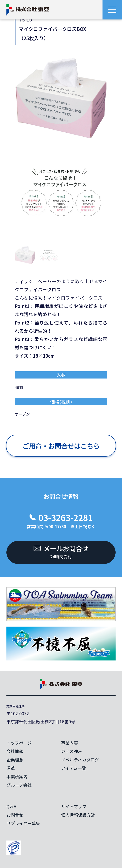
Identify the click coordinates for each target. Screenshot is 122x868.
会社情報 (15, 751)
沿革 (11, 768)
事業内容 (70, 743)
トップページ (19, 743)
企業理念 (15, 760)
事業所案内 (17, 776)
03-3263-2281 (66, 517)
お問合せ (15, 815)
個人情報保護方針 (78, 815)
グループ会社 (19, 785)
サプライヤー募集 (23, 823)
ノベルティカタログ (80, 760)
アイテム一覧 (74, 768)
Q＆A (11, 806)
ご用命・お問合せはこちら (61, 446)
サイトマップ (74, 806)
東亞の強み (72, 751)
